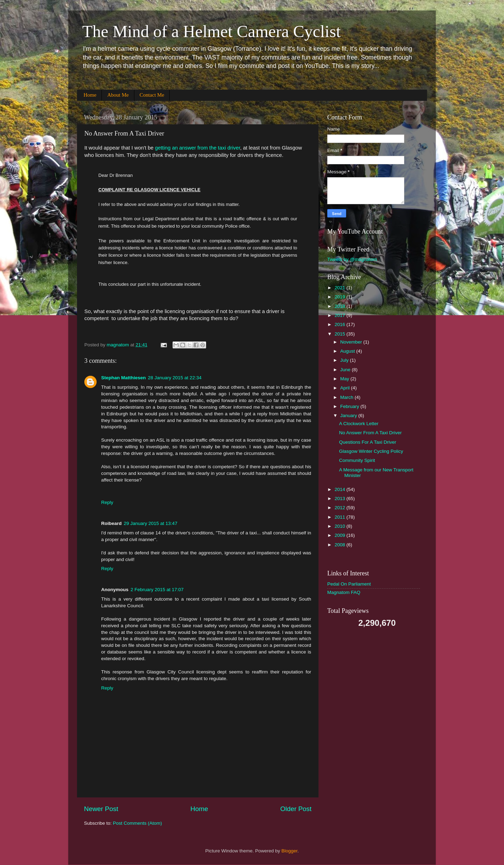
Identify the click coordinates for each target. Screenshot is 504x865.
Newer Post (101, 809)
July (345, 360)
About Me (118, 95)
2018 (341, 306)
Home (90, 95)
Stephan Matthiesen (124, 378)
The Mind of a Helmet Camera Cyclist (211, 31)
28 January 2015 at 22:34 (175, 378)
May (345, 379)
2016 (341, 324)
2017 (341, 315)
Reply (107, 502)
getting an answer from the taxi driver (198, 148)
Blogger (289, 851)
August (348, 351)
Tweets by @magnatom (352, 259)
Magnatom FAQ (344, 592)
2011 (341, 517)
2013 (341, 499)
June (346, 370)
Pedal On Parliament (349, 584)
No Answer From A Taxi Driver (370, 433)
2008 (341, 545)
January (349, 416)
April (346, 388)
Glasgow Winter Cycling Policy (371, 451)
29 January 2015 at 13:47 (151, 523)
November (352, 342)
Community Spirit (357, 460)
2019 (341, 297)
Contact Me (152, 95)
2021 (341, 288)
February (350, 406)
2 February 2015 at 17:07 (157, 590)
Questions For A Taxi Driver (368, 442)
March (347, 397)
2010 (341, 526)
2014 (341, 489)
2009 (341, 535)
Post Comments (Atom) (138, 823)
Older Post (296, 809)
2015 (341, 334)
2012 (341, 508)
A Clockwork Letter (359, 424)
